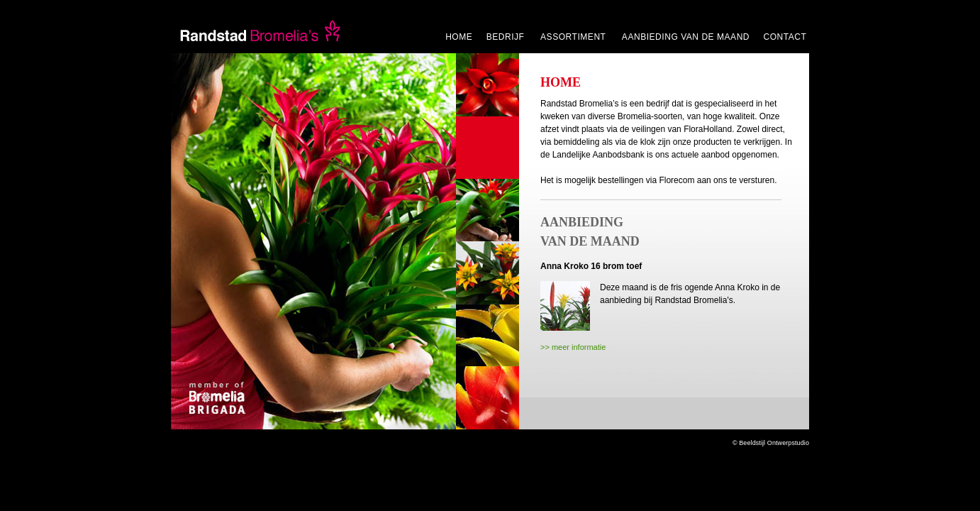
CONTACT (785, 37)
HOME (459, 37)
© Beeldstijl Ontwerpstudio (771, 443)
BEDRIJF (507, 37)
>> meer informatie (573, 347)
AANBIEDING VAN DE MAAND (686, 37)
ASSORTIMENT (574, 37)
